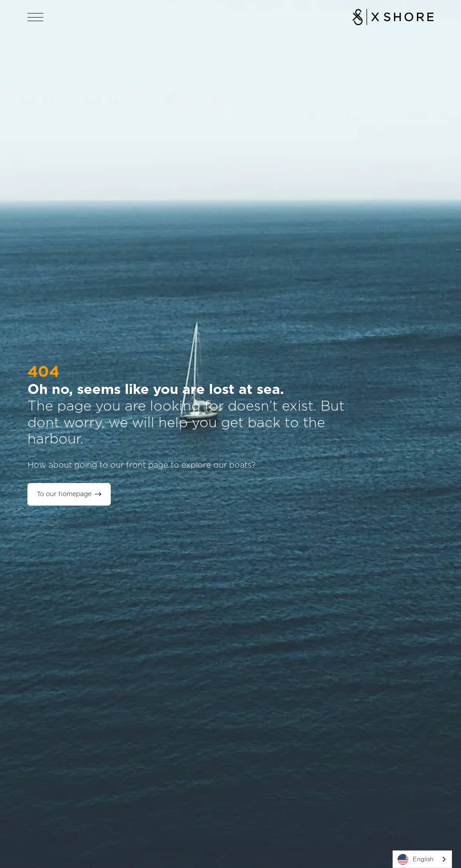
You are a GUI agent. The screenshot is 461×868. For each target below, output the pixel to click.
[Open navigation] (36, 17)
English (416, 859)
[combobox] (422, 859)
